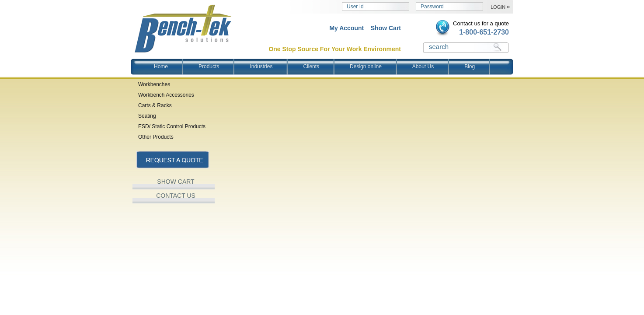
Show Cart (386, 28)
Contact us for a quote (481, 23)
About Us (423, 66)
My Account (346, 28)
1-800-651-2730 (484, 32)
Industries (261, 66)
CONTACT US (176, 196)
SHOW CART (176, 182)
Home (161, 66)
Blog (470, 66)
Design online (366, 66)
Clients (311, 66)
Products (209, 66)
